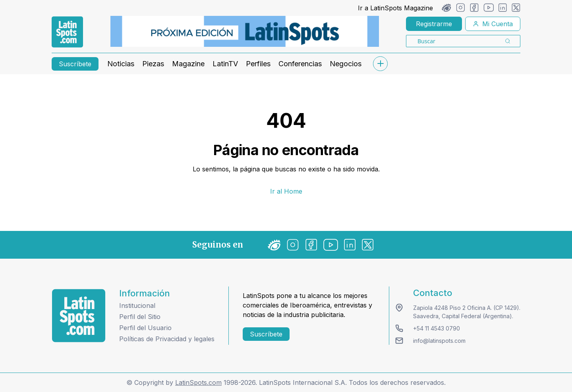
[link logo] (67, 32)
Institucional (137, 306)
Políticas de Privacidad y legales (167, 339)
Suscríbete (75, 64)
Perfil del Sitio (140, 317)
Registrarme (434, 24)
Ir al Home (286, 191)
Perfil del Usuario (145, 328)
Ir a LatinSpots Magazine (395, 8)
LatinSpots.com (198, 382)
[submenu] (380, 64)
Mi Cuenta (493, 24)
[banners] (245, 31)
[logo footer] (79, 316)
